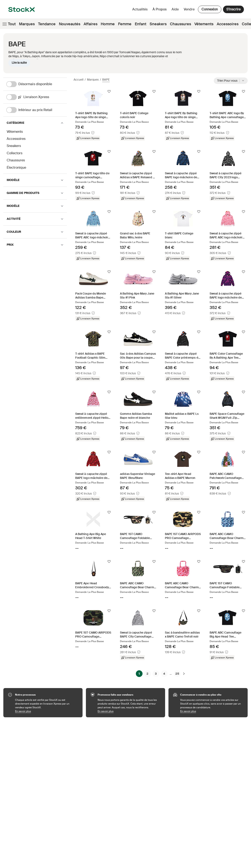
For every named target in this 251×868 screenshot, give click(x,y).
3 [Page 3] (156, 674)
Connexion (210, 9)
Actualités (140, 9)
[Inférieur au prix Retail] (37, 110)
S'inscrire (233, 9)
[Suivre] (109, 91)
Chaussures (180, 24)
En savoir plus (47, 711)
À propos (160, 10)
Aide (175, 9)
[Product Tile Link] (93, 115)
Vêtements (204, 24)
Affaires (90, 24)
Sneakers (158, 24)
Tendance (47, 24)
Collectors (15, 153)
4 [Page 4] (164, 674)
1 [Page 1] (139, 674)
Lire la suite (19, 63)
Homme (108, 24)
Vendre (189, 9)
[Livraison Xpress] (37, 97)
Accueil (78, 80)
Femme (125, 24)
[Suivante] (184, 674)
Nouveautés (70, 24)
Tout (9, 24)
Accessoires (228, 24)
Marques (27, 24)
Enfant (141, 24)
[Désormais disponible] (37, 84)
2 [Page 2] (147, 674)
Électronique (16, 168)
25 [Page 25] (177, 674)
